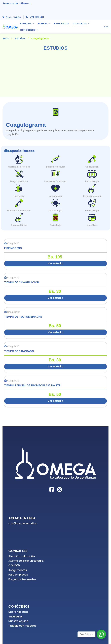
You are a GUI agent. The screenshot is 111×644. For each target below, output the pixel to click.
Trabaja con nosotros (22, 626)
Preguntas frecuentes (22, 579)
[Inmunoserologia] (92, 188)
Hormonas (19, 196)
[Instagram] (59, 490)
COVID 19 (14, 565)
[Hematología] (92, 173)
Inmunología (55, 196)
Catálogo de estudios (23, 524)
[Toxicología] (55, 217)
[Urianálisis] (92, 217)
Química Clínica (19, 225)
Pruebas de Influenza (17, 3)
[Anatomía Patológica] (19, 158)
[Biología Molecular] (55, 158)
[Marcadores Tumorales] (19, 202)
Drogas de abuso (19, 181)
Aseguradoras (18, 570)
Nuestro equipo (18, 621)
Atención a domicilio (22, 556)
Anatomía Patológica (19, 167)
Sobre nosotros (18, 612)
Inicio (6, 38)
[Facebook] (52, 490)
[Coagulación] (92, 158)
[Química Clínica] (19, 217)
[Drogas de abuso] (19, 173)
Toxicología (55, 225)
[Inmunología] (55, 188)
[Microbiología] (55, 202)
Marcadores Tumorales (19, 211)
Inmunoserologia (92, 196)
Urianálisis (92, 225)
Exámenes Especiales (55, 181)
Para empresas (18, 575)
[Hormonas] (19, 188)
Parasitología (92, 211)
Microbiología (55, 211)
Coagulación (92, 167)
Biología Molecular (55, 167)
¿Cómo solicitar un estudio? (26, 561)
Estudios (20, 38)
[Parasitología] (92, 202)
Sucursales (15, 617)
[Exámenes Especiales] (55, 173)
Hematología (92, 181)
